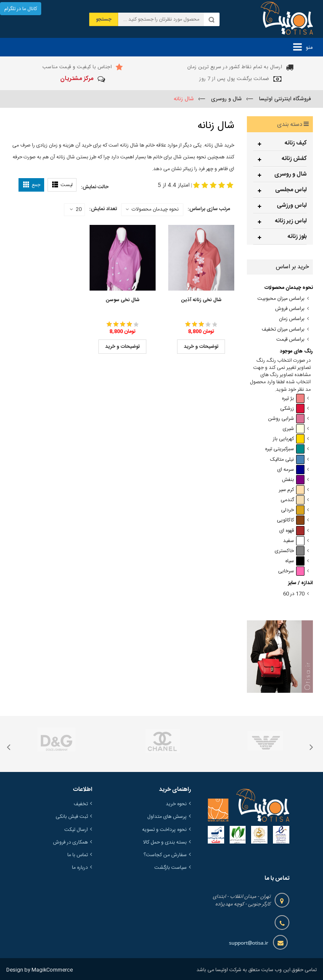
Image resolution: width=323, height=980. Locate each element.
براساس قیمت (290, 340)
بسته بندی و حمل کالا (165, 842)
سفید (294, 541)
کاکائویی (291, 520)
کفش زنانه (294, 159)
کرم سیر (292, 490)
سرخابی (291, 571)
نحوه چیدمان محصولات (155, 209)
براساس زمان (292, 319)
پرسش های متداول (167, 817)
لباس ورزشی (292, 206)
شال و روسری (290, 174)
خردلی (293, 510)
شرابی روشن (286, 419)
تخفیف (81, 804)
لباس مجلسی (291, 190)
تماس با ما (78, 855)
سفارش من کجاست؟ (165, 855)
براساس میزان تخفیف (283, 330)
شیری (294, 429)
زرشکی (292, 409)
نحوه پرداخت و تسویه (164, 830)
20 (76, 210)
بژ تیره (293, 399)
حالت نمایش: (95, 187)
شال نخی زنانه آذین (201, 300)
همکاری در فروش (70, 842)
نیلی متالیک (287, 460)
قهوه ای (292, 531)
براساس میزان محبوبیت (281, 299)
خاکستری (290, 551)
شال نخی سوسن (123, 300)
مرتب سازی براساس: (209, 209)
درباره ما (80, 868)
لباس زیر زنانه (291, 221)
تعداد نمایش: (103, 209)
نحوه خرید (176, 804)
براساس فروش (290, 309)
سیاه (295, 561)
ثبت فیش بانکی (72, 817)
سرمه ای (291, 470)
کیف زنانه (296, 143)
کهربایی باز (289, 439)
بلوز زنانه (297, 237)
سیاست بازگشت (171, 868)
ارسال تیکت (76, 830)
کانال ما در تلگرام (21, 9)
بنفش (293, 480)
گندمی (293, 500)
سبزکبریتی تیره (285, 449)
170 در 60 (294, 594)
